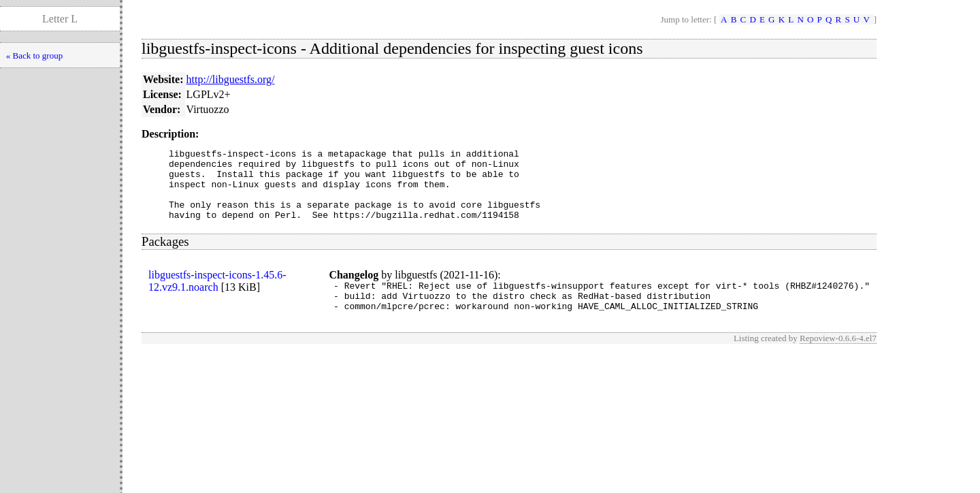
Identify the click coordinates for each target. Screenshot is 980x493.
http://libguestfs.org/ (231, 79)
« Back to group (34, 55)
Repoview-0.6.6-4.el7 (838, 359)
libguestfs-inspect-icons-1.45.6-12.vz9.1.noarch (217, 295)
